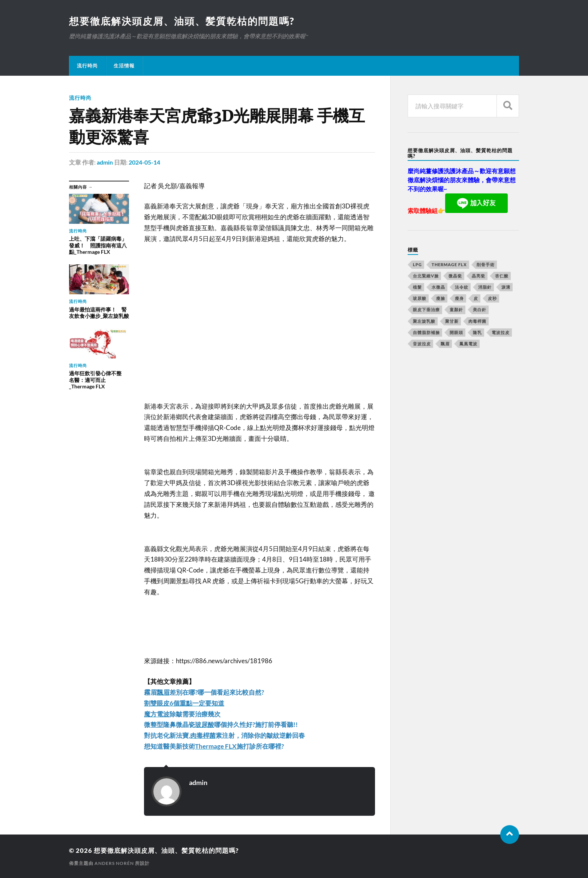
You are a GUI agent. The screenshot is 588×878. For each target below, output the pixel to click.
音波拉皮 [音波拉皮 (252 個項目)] (422, 344)
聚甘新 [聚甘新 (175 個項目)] (452, 321)
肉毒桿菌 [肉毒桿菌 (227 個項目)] (477, 321)
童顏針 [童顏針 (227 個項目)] (456, 309)
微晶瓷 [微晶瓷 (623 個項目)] (455, 276)
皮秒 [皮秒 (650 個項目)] (492, 298)
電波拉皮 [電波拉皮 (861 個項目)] (501, 332)
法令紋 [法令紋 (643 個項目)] (462, 287)
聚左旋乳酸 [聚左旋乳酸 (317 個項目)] (424, 321)
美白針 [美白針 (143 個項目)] (480, 309)
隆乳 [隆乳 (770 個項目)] (477, 332)
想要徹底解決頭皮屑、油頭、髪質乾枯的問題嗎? (182, 21)
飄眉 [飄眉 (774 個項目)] (445, 344)
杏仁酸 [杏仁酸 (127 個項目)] (502, 276)
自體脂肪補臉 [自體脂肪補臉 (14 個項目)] (426, 332)
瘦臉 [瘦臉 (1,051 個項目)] (441, 298)
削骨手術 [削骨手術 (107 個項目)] (486, 264)
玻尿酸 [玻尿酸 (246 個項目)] (420, 298)
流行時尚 (87, 66)
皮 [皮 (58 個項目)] (476, 298)
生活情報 (124, 66)
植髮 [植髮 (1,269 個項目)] (417, 287)
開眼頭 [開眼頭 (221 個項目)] (456, 332)
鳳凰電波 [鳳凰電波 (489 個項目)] (468, 344)
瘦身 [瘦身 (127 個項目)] (459, 298)
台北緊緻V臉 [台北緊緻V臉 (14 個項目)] (426, 276)
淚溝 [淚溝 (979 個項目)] (506, 287)
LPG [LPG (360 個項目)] (417, 264)
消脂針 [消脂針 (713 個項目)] (485, 287)
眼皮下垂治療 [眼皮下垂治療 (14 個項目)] (426, 309)
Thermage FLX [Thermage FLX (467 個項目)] (449, 264)
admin (105, 162)
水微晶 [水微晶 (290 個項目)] (438, 287)
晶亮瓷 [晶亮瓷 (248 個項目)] (478, 276)
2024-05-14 (144, 162)
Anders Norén (114, 863)
